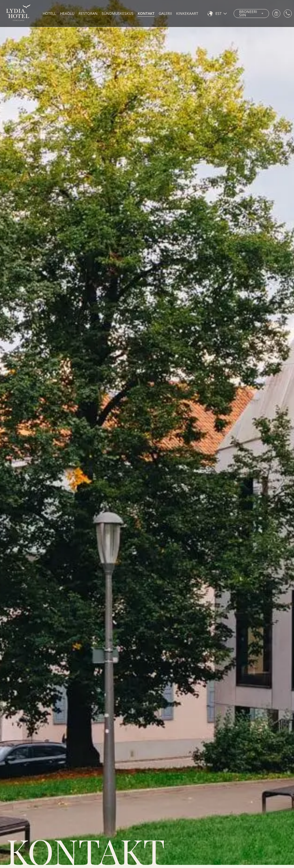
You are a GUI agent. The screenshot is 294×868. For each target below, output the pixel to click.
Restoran (88, 13)
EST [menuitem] (219, 13)
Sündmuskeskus (118, 13)
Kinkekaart (187, 13)
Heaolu (67, 13)
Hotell (49, 13)
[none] (221, 13)
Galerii (165, 13)
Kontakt (146, 13)
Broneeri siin (251, 13)
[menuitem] (221, 13)
